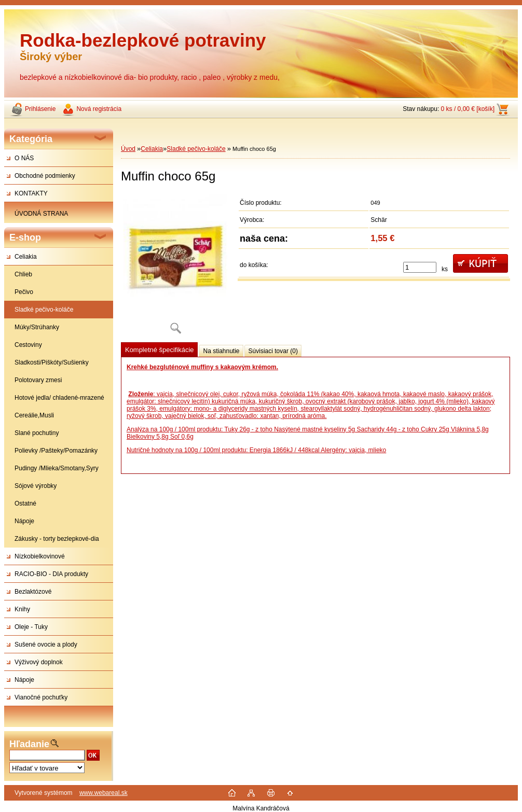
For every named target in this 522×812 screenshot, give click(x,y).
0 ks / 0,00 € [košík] (468, 109)
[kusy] (420, 267)
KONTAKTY (31, 193)
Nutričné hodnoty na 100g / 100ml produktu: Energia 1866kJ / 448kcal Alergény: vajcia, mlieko (256, 450)
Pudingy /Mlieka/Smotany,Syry (57, 468)
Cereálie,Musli (34, 415)
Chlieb (23, 274)
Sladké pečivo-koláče (44, 310)
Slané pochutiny (37, 433)
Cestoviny (28, 345)
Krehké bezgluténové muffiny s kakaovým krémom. (202, 367)
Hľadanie (29, 744)
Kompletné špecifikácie (159, 350)
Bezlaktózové (33, 592)
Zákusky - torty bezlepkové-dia (57, 539)
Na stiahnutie (221, 351)
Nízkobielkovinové (40, 556)
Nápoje (24, 521)
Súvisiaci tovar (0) (273, 351)
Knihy (22, 609)
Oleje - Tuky (31, 627)
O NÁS (24, 158)
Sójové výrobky (36, 486)
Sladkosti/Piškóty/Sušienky (52, 362)
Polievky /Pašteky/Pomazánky (56, 451)
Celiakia (26, 257)
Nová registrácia (99, 109)
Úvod (128, 149)
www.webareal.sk (104, 793)
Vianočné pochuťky (41, 697)
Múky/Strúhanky (37, 327)
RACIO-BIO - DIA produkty (51, 574)
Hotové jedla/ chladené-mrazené (59, 398)
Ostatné (25, 503)
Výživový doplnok (39, 662)
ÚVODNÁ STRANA (41, 214)
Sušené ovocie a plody (46, 645)
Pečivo (24, 292)
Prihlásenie (40, 109)
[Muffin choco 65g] (175, 267)
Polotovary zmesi (38, 380)
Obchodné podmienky (45, 176)
